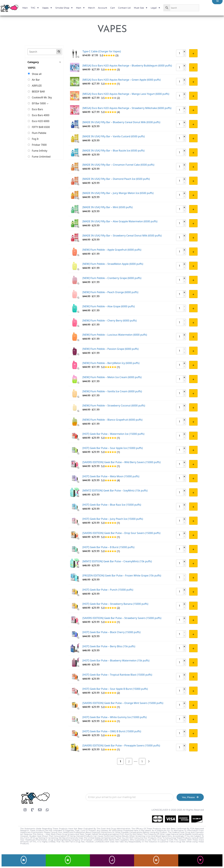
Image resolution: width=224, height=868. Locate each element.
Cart (113, 8)
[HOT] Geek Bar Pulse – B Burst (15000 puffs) (108, 547)
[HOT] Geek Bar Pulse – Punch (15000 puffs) (108, 590)
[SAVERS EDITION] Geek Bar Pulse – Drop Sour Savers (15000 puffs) (121, 533)
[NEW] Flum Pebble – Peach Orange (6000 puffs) (110, 292)
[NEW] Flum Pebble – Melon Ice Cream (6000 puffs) (112, 377)
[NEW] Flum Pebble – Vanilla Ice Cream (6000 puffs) (112, 391)
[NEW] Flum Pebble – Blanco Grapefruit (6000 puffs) (112, 420)
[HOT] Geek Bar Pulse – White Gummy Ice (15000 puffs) (115, 717)
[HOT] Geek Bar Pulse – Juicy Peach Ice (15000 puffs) (113, 519)
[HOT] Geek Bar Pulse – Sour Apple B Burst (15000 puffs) (115, 689)
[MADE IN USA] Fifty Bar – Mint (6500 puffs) (107, 207)
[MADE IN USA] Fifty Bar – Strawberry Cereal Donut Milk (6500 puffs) (122, 236)
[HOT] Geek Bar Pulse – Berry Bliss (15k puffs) (109, 646)
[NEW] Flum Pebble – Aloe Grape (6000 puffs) (109, 306)
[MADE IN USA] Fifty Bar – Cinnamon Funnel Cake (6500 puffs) (118, 165)
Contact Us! (124, 8)
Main (25, 8)
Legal (156, 8)
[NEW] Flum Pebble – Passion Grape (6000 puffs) (110, 349)
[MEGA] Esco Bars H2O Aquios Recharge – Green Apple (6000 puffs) (121, 80)
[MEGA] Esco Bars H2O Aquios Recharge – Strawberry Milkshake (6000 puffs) (127, 108)
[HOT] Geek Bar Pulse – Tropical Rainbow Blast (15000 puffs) (117, 675)
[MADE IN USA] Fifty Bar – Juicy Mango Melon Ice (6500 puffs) (118, 193)
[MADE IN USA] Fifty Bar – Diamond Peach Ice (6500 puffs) (116, 179)
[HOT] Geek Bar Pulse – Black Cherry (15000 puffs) (111, 632)
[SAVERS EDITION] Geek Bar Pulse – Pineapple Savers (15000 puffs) (121, 745)
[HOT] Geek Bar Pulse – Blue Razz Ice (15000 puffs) (112, 505)
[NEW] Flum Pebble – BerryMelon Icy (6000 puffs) (111, 363)
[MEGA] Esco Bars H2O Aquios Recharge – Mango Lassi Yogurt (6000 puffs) (126, 94)
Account (103, 8)
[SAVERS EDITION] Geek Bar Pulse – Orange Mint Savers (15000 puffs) (123, 703)
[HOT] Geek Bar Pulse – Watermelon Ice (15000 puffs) (113, 434)
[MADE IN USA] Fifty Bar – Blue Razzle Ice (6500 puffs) (113, 151)
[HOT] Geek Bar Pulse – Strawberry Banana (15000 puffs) (115, 604)
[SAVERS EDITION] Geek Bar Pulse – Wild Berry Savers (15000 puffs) (121, 462)
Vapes (47, 8)
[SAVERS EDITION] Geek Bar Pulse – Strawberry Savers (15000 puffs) (122, 618)
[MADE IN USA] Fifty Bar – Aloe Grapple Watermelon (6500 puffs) (120, 221)
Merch (91, 8)
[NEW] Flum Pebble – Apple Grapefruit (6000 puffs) (112, 250)
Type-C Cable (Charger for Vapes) (102, 51)
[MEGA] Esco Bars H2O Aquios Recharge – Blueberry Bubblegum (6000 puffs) (127, 66)
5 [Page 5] (142, 761)
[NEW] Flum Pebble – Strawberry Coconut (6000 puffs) (114, 406)
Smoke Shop (64, 8)
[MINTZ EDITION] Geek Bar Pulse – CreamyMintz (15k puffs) (117, 561)
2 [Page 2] (129, 761)
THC (35, 8)
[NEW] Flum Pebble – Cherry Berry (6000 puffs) (110, 321)
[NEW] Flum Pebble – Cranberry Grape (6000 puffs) (112, 278)
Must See (141, 8)
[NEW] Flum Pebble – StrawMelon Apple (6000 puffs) (113, 264)
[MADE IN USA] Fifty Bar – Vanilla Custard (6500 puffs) (114, 136)
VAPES (32, 68)
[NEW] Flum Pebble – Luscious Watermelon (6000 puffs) (115, 335)
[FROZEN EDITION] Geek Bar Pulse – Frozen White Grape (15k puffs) (122, 576)
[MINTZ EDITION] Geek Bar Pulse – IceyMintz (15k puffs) (115, 491)
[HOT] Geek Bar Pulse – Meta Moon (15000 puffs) (111, 476)
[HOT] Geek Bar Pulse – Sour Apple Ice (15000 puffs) (113, 448)
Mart (80, 8)
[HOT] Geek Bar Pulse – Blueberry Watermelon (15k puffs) (116, 660)
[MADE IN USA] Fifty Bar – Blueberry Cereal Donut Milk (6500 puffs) (121, 122)
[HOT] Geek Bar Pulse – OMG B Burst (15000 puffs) (112, 731)
